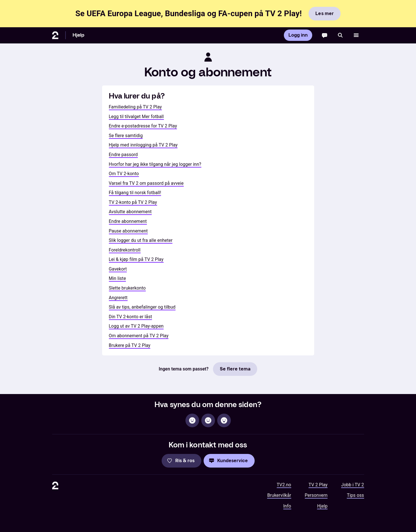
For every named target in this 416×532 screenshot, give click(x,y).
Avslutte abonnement (130, 212)
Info (287, 506)
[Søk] (340, 35)
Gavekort (118, 269)
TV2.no (284, 485)
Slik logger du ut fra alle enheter (141, 240)
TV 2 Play (318, 485)
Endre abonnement (128, 221)
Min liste (118, 278)
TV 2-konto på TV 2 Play (133, 202)
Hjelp (79, 35)
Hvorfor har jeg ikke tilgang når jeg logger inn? (155, 164)
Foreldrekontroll (125, 250)
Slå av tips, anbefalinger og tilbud (142, 307)
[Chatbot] (325, 35)
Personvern (316, 495)
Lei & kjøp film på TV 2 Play (136, 259)
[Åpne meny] (356, 35)
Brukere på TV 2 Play (130, 345)
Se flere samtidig (126, 136)
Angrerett (118, 298)
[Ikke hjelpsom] (192, 420)
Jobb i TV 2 (352, 485)
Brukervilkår (279, 495)
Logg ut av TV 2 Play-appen (136, 326)
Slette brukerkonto (127, 288)
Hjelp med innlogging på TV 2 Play (143, 145)
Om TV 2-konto (124, 174)
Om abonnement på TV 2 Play (139, 336)
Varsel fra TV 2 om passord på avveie (146, 183)
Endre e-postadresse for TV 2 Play (143, 126)
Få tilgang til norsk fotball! (135, 193)
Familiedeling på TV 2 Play (135, 107)
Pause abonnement (128, 231)
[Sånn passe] (208, 420)
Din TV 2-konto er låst (131, 317)
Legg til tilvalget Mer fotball (136, 117)
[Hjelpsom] (224, 420)
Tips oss (355, 495)
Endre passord (123, 155)
